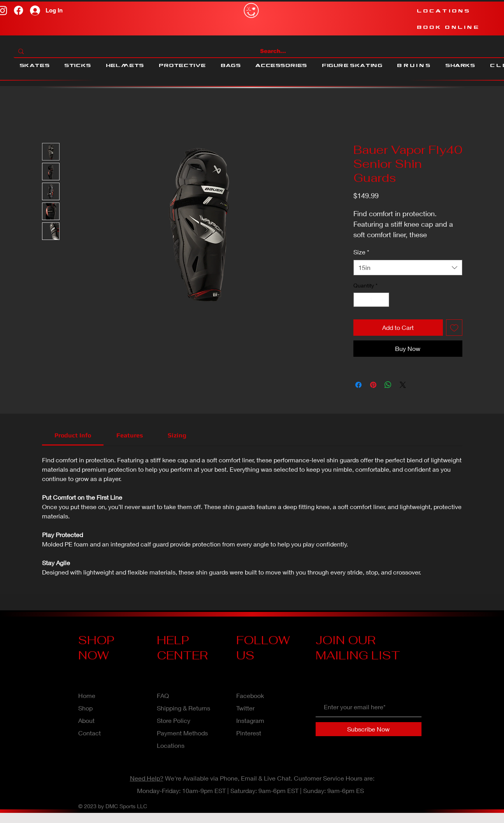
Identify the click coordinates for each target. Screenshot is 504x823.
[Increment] (383, 300)
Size (361, 252)
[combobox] (408, 268)
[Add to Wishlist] (454, 328)
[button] (35, 65)
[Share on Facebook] (358, 385)
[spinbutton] (371, 300)
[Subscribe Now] (369, 729)
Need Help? (147, 778)
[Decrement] (359, 300)
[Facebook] (18, 10)
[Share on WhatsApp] (388, 385)
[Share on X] (403, 385)
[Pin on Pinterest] (373, 385)
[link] (73, 435)
